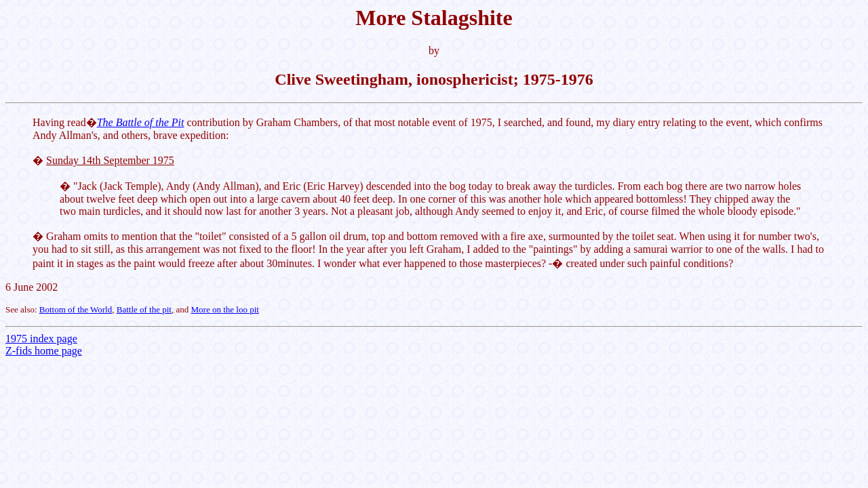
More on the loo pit (225, 309)
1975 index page (41, 339)
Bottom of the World (76, 309)
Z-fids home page (44, 351)
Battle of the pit (144, 309)
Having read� (65, 122)
